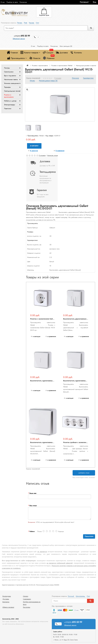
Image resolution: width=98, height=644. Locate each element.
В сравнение (60, 151)
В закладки (34, 151)
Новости (35, 58)
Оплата (26, 596)
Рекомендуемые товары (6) (48, 81)
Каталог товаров (30, 52)
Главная (12, 52)
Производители (17, 58)
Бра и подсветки (10, 76)
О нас (3, 2)
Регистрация (84, 2)
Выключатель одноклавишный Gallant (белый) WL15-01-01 (54, 442)
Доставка (62, 52)
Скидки (48, 52)
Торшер (32, 23)
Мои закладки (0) (66, 46)
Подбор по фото (12, 2)
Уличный (71, 596)
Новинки (49, 58)
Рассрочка (23, 2)
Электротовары (10, 105)
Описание (75, 78)
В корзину (34, 146)
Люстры (7, 68)
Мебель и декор (10, 101)
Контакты (76, 52)
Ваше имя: (33, 493)
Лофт (26, 23)
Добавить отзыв (84, 473)
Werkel (41, 136)
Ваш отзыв (33, 506)
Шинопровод (81, 596)
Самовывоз (27, 599)
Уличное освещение (11, 83)
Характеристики (88, 78)
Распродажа (7, 596)
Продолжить (89, 536)
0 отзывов (58, 78)
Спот (37, 23)
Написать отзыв (52, 155)
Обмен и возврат (8, 607)
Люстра (20, 23)
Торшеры (7, 87)
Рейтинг (32, 531)
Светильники (9, 72)
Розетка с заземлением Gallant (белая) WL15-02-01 (51, 319)
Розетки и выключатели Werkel (62, 66)
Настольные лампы (11, 79)
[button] (95, 2)
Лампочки (8, 109)
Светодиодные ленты (12, 91)
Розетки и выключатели (9, 96)
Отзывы (32, 81)
